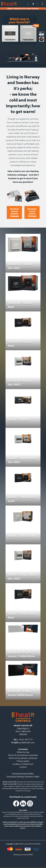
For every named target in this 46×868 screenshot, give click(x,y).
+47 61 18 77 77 (25, 739)
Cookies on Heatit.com (23, 764)
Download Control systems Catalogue (32, 212)
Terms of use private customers (23, 758)
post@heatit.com (27, 742)
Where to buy (23, 752)
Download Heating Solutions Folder (23, 777)
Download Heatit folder (23, 774)
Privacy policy (23, 761)
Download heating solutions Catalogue (14, 212)
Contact (23, 767)
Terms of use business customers (23, 755)
